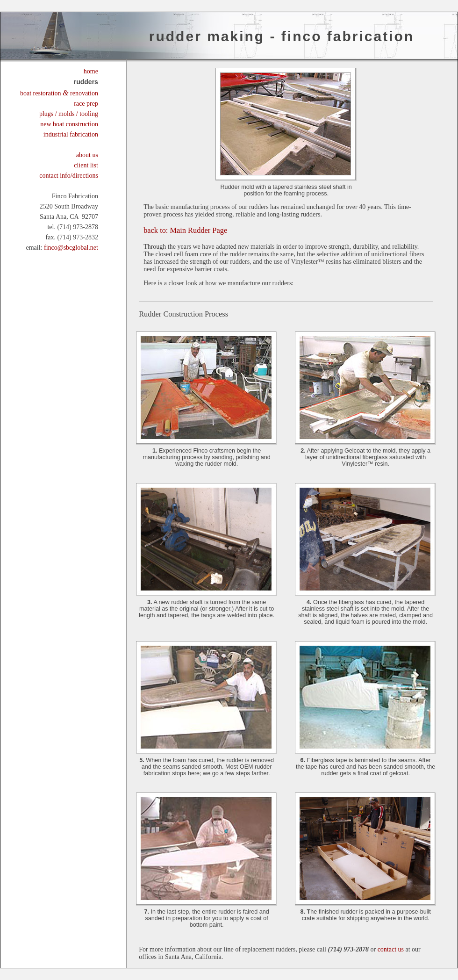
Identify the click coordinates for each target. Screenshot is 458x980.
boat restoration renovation (59, 93)
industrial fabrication (71, 134)
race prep (86, 104)
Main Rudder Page (185, 230)
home (91, 71)
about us (87, 155)
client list (86, 165)
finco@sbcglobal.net (71, 248)
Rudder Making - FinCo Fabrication (282, 36)
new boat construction (69, 124)
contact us (391, 949)
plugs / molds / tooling (69, 114)
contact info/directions (69, 176)
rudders (86, 82)
